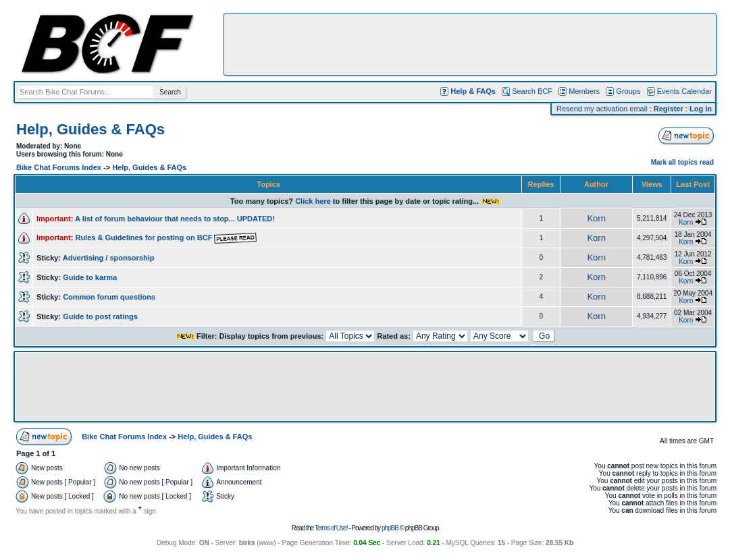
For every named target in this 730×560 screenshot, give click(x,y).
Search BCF (532, 91)
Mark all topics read (682, 162)
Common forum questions (109, 297)
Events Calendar (684, 91)
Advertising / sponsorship (109, 258)
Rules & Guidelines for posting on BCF (166, 237)
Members (584, 91)
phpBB (390, 528)
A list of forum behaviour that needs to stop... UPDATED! (175, 219)
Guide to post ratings (100, 316)
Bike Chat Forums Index (59, 167)
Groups (628, 91)
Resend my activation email (602, 109)
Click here (313, 201)
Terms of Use (331, 528)
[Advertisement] (470, 45)
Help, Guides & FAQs (90, 129)
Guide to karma (90, 277)
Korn (596, 218)
